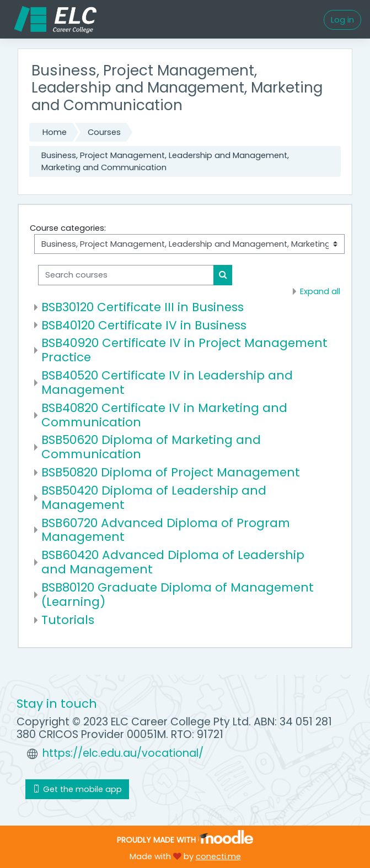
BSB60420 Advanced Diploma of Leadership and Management (173, 562)
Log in (342, 20)
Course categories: (68, 228)
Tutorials (68, 620)
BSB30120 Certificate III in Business (143, 307)
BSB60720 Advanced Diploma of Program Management (166, 530)
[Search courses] (126, 275)
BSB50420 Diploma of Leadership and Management (154, 498)
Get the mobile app (77, 789)
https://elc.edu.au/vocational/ (123, 753)
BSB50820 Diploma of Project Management (171, 472)
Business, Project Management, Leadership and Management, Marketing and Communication (165, 161)
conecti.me (218, 856)
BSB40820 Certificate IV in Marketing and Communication (164, 415)
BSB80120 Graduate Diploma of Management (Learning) (178, 595)
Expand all (320, 291)
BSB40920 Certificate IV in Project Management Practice (184, 350)
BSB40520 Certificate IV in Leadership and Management (167, 383)
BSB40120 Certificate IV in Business (144, 325)
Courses (104, 132)
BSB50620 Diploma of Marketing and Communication (151, 447)
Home (55, 132)
